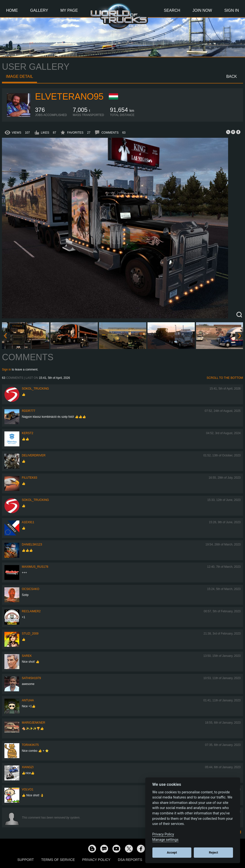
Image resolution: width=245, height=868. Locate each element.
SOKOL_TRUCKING (35, 389)
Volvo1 (28, 789)
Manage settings (165, 840)
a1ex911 (28, 522)
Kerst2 (28, 433)
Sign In (232, 10)
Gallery (39, 10)
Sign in (6, 370)
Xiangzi (28, 767)
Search (172, 10)
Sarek (27, 656)
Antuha (28, 700)
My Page (69, 10)
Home (12, 10)
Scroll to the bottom (225, 378)
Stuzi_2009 (30, 634)
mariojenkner (33, 723)
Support (26, 860)
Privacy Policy (96, 860)
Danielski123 (32, 544)
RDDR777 (29, 411)
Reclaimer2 (31, 611)
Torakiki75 (30, 745)
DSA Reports (130, 860)
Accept (172, 852)
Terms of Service (58, 860)
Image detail (19, 76)
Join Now (202, 10)
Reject (214, 852)
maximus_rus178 (35, 567)
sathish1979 (31, 678)
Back (232, 76)
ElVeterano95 (69, 97)
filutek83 (30, 478)
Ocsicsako (31, 589)
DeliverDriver (34, 455)
